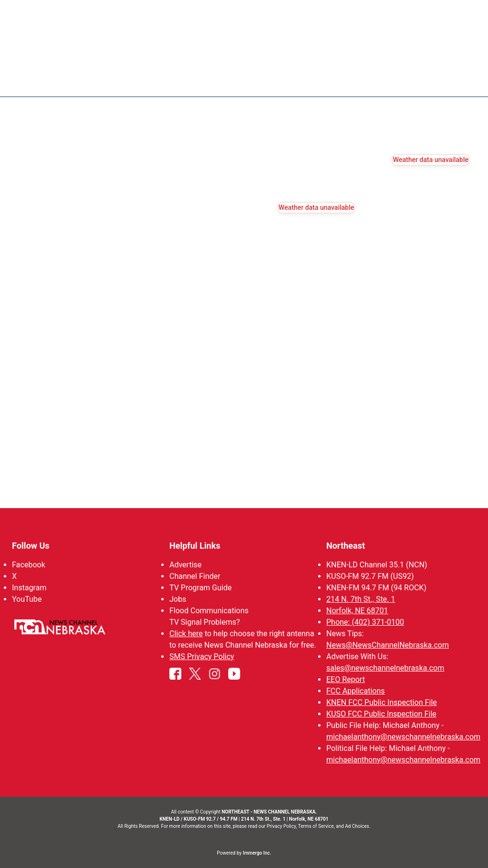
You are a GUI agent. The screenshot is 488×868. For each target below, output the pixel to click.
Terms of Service (316, 826)
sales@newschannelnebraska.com (385, 668)
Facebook (28, 565)
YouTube (27, 599)
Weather (297, 81)
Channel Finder (195, 576)
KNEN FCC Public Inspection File (382, 702)
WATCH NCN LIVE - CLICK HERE (244, 15)
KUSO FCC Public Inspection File (381, 714)
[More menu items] (458, 82)
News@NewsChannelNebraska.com (388, 645)
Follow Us (31, 546)
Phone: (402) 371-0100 (365, 622)
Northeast (346, 546)
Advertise (185, 565)
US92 (432, 81)
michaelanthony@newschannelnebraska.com (403, 737)
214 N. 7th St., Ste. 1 (361, 599)
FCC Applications (355, 691)
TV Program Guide (200, 588)
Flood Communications (209, 611)
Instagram (29, 588)
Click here (186, 634)
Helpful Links (195, 546)
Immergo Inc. (257, 853)
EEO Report (346, 679)
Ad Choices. (358, 826)
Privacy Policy (281, 826)
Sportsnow (348, 81)
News (257, 81)
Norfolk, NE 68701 (357, 611)
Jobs (178, 599)
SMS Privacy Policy (202, 656)
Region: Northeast (55, 87)
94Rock (396, 81)
